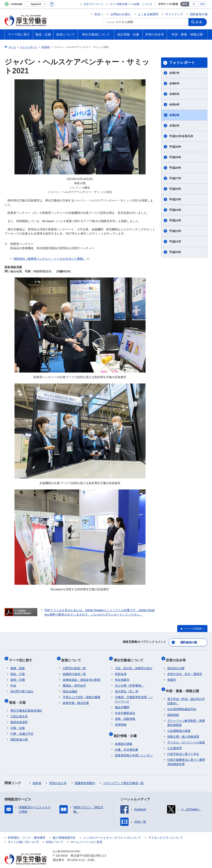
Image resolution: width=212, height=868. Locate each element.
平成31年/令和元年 (181, 136)
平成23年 (175, 220)
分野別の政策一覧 (74, 664)
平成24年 (175, 210)
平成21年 (175, 242)
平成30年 (175, 147)
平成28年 (175, 168)
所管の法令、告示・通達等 (185, 670)
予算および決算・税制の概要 (82, 693)
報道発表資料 (19, 716)
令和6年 (174, 83)
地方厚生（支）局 (126, 688)
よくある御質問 (148, 14)
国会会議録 (70, 688)
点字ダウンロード (94, 4)
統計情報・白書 (126, 730)
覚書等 (172, 676)
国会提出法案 (176, 664)
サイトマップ (174, 14)
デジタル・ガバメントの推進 (186, 736)
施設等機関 (122, 704)
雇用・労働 (18, 676)
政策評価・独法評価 (76, 699)
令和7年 (174, 73)
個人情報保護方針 (64, 831)
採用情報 (121, 721)
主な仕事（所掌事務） (129, 682)
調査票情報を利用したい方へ (134, 749)
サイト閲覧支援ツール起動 (125, 4)
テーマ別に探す (22, 658)
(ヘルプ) (147, 4)
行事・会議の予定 (22, 727)
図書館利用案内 (85, 777)
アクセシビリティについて (166, 831)
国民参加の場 (199, 14)
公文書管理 (175, 742)
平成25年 (175, 199)
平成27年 (175, 178)
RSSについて (55, 836)
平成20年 (175, 252)
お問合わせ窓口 (120, 14)
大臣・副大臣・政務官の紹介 (134, 664)
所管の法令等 (177, 658)
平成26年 (175, 189)
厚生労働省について (130, 658)
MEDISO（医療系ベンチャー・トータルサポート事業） (51, 259)
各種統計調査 (124, 737)
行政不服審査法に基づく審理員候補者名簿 (186, 755)
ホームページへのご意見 (87, 836)
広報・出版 (18, 722)
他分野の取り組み (22, 688)
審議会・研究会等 (74, 682)
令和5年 (174, 94)
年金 (13, 682)
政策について (73, 658)
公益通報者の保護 (179, 724)
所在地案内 (122, 676)
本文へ (99, 14)
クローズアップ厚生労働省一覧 (123, 777)
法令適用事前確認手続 (182, 703)
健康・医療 (18, 664)
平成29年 (175, 157)
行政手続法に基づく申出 (183, 748)
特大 (203, 4)
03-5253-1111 (76, 854)
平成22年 (175, 231)
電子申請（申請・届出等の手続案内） (186, 695)
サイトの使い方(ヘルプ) (23, 836)
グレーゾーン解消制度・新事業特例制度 (186, 716)
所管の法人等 (58, 777)
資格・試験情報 (125, 715)
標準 (185, 4)
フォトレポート (182, 63)
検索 (200, 22)
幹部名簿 (121, 670)
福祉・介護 (18, 670)
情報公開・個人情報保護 (183, 730)
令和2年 (174, 126)
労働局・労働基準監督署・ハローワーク (134, 696)
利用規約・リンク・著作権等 (26, 831)
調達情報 (173, 708)
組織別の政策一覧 (74, 670)
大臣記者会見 (19, 710)
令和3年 (174, 115)
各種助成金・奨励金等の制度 (82, 676)
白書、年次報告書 (126, 743)
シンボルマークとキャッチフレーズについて (112, 831)
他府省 (37, 777)
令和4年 (174, 105)
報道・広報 (19, 697)
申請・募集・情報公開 (184, 686)
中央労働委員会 (125, 709)
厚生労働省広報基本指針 (26, 704)
